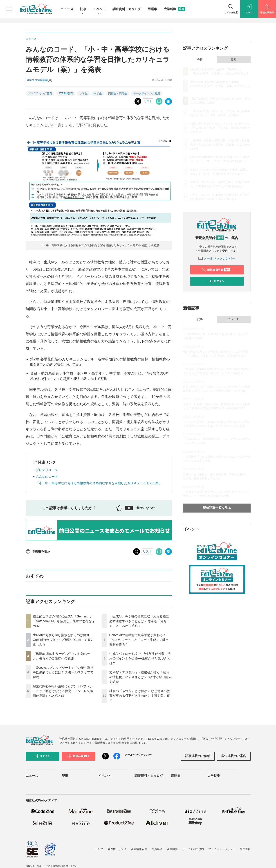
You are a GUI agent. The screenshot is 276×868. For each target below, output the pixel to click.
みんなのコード (47, 477)
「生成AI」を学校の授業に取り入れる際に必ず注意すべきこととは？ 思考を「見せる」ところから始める (139, 621)
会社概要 (172, 849)
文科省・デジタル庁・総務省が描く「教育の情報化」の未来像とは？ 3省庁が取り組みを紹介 (141, 677)
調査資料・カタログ (127, 9)
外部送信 (245, 849)
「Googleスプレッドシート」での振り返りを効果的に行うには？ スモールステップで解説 (63, 672)
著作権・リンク (117, 849)
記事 (83, 9)
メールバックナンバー (217, 258)
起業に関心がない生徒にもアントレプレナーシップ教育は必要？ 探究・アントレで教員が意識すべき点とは (63, 691)
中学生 (98, 93)
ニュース (67, 9)
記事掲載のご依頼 (198, 756)
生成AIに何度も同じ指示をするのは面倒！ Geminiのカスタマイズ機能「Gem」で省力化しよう (63, 640)
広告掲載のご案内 (234, 756)
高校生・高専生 (118, 93)
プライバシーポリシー (222, 849)
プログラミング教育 (40, 93)
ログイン (216, 281)
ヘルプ (99, 849)
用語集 (152, 9)
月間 (233, 60)
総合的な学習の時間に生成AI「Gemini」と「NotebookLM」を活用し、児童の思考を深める (64, 621)
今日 (200, 60)
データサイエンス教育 (147, 93)
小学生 (83, 93)
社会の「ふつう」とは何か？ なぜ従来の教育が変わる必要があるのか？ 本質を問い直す (140, 696)
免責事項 (157, 849)
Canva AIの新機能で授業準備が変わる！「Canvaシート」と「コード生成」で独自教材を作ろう (139, 640)
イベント (99, 9)
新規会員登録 (216, 270)
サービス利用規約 (193, 849)
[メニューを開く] (9, 9)
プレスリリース (47, 470)
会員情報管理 (139, 849)
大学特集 (174, 9)
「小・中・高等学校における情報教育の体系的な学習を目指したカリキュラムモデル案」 (99, 483)
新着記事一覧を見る (217, 508)
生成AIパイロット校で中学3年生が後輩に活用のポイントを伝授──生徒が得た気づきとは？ (140, 658)
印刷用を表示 (38, 551)
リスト (148, 101)
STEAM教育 (66, 93)
